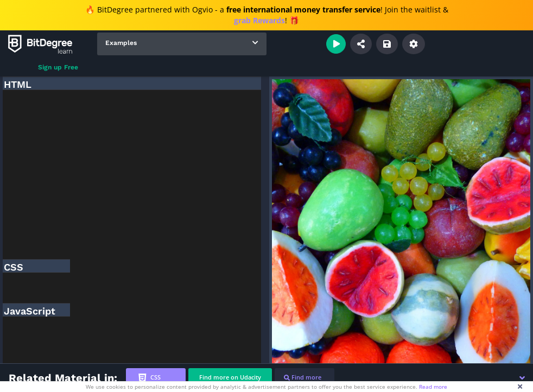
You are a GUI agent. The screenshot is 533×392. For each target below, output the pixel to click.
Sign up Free (58, 67)
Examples (121, 43)
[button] (522, 378)
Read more (433, 387)
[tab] (156, 378)
